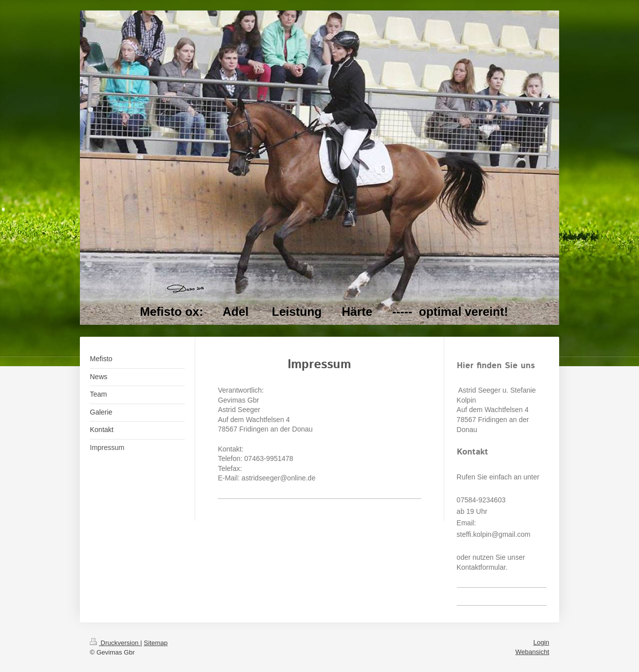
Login (541, 642)
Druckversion (115, 643)
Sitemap (156, 643)
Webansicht (532, 652)
